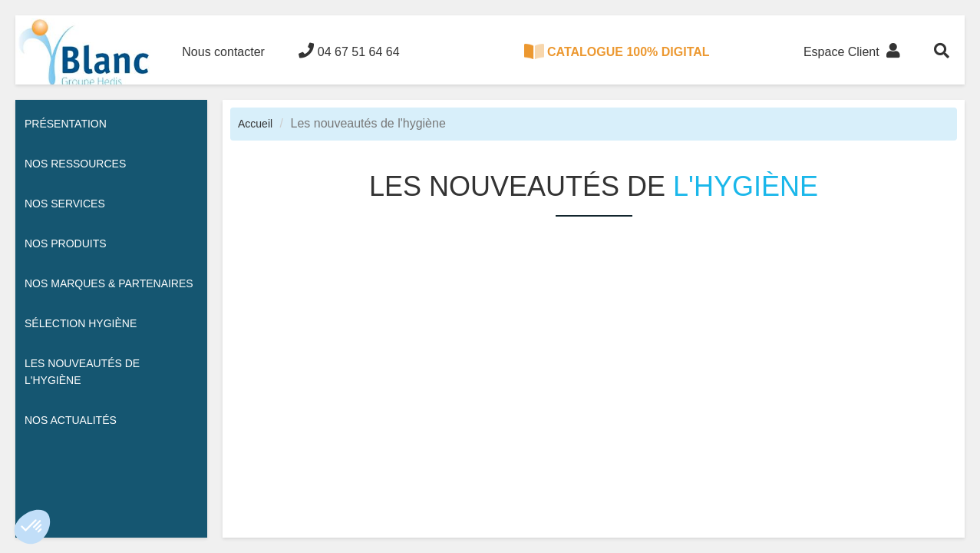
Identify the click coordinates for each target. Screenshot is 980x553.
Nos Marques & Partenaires (109, 283)
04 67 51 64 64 (349, 51)
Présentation (66, 124)
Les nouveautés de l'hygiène (82, 372)
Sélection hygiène (81, 323)
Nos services (65, 204)
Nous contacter (223, 52)
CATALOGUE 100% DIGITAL (617, 51)
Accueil (255, 124)
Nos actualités (71, 420)
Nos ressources (75, 164)
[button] (32, 527)
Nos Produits (66, 243)
